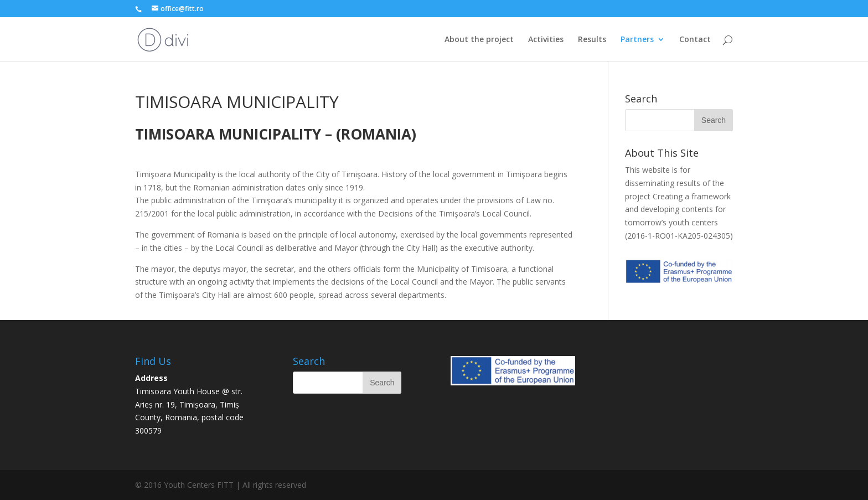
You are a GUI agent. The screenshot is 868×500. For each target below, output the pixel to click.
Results (592, 40)
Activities (546, 40)
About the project (479, 40)
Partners (637, 40)
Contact (695, 40)
